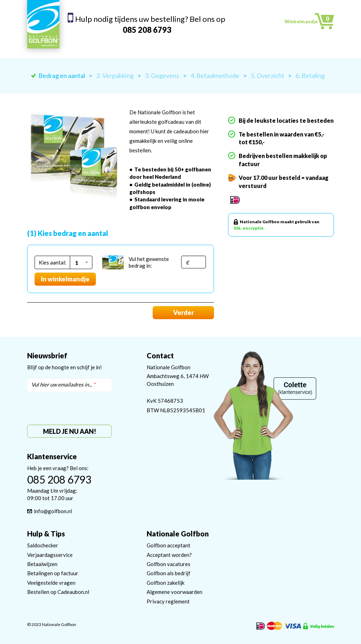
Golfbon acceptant (169, 545)
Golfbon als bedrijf (169, 573)
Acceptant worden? (169, 555)
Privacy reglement (168, 601)
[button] (81, 262)
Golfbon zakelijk (166, 583)
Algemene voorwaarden (175, 592)
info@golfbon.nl (53, 511)
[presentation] (81, 408)
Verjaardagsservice (50, 555)
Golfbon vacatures (169, 564)
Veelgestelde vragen (51, 583)
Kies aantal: (53, 262)
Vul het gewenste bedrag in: (149, 262)
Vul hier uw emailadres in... (63, 384)
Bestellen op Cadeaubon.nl (58, 592)
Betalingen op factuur (53, 573)
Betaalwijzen (42, 564)
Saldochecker (43, 545)
